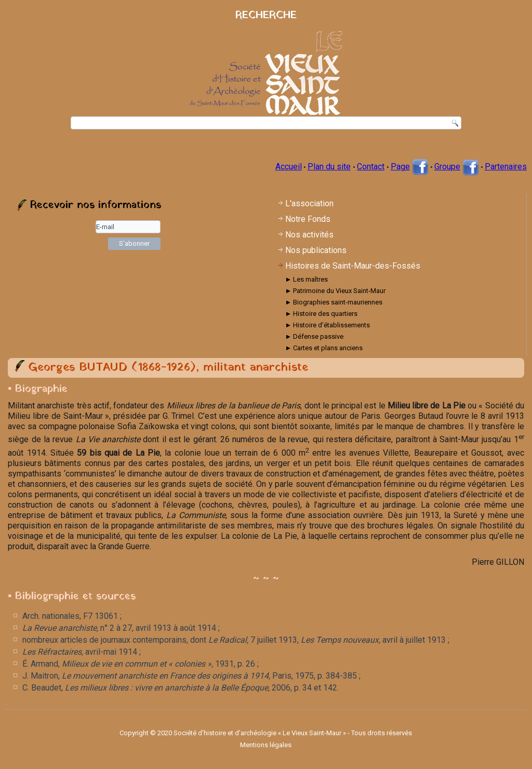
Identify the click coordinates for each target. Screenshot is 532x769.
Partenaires (506, 167)
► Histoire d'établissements (327, 325)
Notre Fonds (308, 219)
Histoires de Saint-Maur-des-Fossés (353, 266)
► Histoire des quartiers (321, 314)
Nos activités (309, 235)
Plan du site (329, 167)
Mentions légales (266, 745)
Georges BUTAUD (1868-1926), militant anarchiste (168, 368)
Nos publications (316, 250)
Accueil (289, 167)
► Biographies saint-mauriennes (334, 302)
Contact (371, 167)
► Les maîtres (306, 279)
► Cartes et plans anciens (324, 348)
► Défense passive (314, 336)
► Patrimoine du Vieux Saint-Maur (335, 291)
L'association (309, 203)
